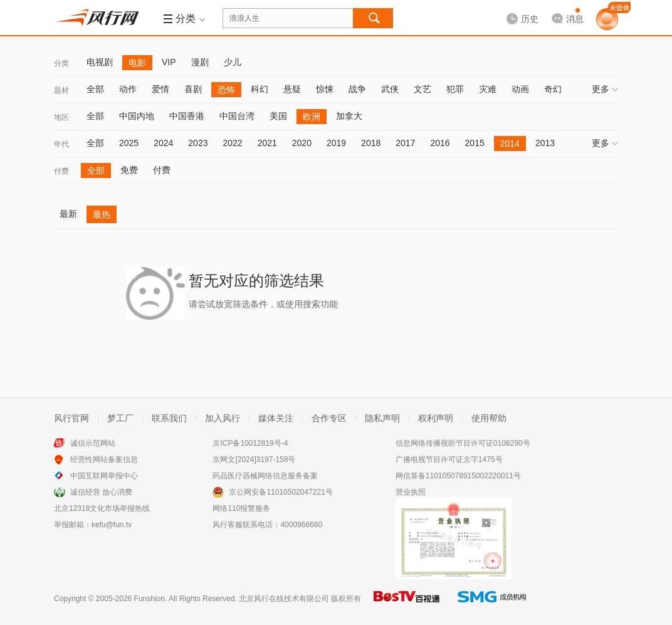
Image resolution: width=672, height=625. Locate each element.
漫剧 (200, 62)
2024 (163, 143)
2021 (267, 143)
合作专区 (329, 418)
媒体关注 (276, 418)
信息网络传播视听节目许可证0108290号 (463, 443)
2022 (232, 143)
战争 (357, 89)
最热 (102, 214)
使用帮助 (489, 418)
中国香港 (187, 116)
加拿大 (349, 116)
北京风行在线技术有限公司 (284, 599)
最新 (68, 214)
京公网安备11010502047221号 (281, 492)
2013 (545, 143)
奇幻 (553, 89)
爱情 (160, 89)
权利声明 (436, 418)
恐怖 (226, 90)
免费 (129, 170)
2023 (198, 143)
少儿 (233, 62)
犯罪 (455, 89)
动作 (128, 89)
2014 (510, 144)
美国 (278, 116)
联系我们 (169, 418)
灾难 (488, 89)
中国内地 (137, 116)
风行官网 (71, 418)
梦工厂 (120, 418)
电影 (137, 63)
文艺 (423, 89)
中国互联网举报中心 (104, 476)
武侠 (390, 89)
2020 (302, 143)
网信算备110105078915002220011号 (458, 476)
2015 (475, 143)
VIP (169, 62)
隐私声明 (382, 418)
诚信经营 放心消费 (101, 492)
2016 (440, 143)
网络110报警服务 (241, 508)
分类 (61, 63)
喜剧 (193, 89)
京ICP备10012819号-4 (250, 443)
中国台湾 (237, 116)
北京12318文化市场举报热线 (102, 508)
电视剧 (100, 62)
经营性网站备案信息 (104, 460)
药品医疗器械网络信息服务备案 (265, 476)
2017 (405, 143)
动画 (520, 89)
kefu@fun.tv (112, 525)
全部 (95, 89)
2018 (371, 143)
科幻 (260, 89)
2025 (129, 143)
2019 (336, 143)
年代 (61, 144)
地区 (61, 117)
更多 (605, 89)
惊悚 (325, 89)
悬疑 (292, 89)
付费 (61, 171)
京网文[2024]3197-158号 (254, 460)
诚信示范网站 (93, 443)
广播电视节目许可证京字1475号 (449, 460)
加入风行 (223, 418)
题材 (61, 90)
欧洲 (312, 117)
